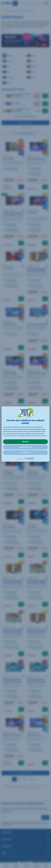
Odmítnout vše (25, 453)
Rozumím (25, 442)
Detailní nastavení (25, 447)
